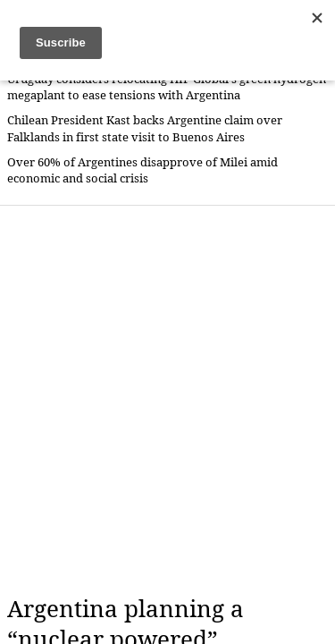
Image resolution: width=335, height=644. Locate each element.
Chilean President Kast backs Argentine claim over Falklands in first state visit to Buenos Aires (145, 128)
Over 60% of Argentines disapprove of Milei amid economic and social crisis (142, 170)
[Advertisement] (167, 400)
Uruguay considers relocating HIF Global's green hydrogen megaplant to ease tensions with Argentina (167, 87)
